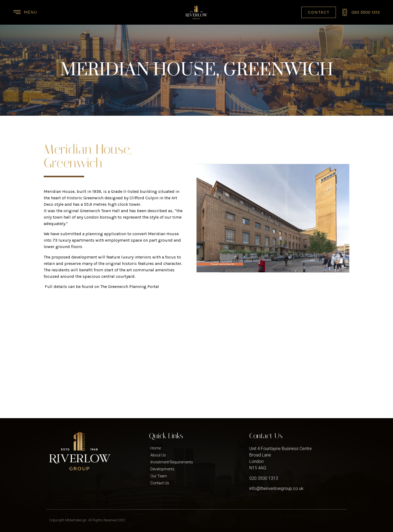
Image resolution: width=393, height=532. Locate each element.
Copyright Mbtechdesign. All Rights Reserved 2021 (87, 520)
